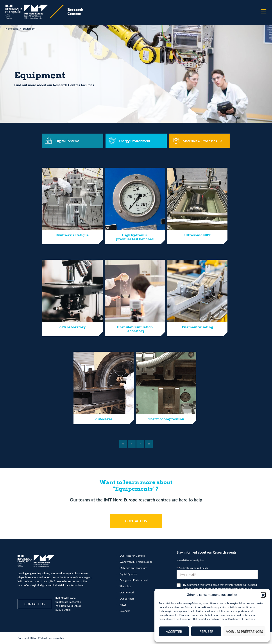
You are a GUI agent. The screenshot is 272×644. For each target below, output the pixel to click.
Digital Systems (128, 574)
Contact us (34, 604)
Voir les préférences (244, 632)
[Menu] (263, 12)
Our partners (127, 599)
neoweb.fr (59, 638)
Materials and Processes (133, 568)
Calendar (125, 611)
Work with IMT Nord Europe (136, 562)
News (123, 605)
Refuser (206, 632)
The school (126, 586)
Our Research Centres (132, 556)
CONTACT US (136, 521)
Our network (127, 592)
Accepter (174, 632)
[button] (263, 595)
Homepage (12, 29)
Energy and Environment (134, 580)
